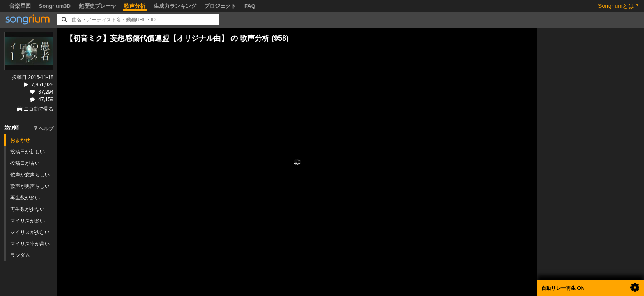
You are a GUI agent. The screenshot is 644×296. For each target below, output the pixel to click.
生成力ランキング (175, 6)
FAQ (250, 6)
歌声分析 (135, 6)
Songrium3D (55, 6)
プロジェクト (220, 6)
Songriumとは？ (619, 6)
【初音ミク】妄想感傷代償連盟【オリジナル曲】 (147, 38)
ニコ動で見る (39, 109)
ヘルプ (44, 129)
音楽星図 (20, 6)
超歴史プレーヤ (98, 6)
